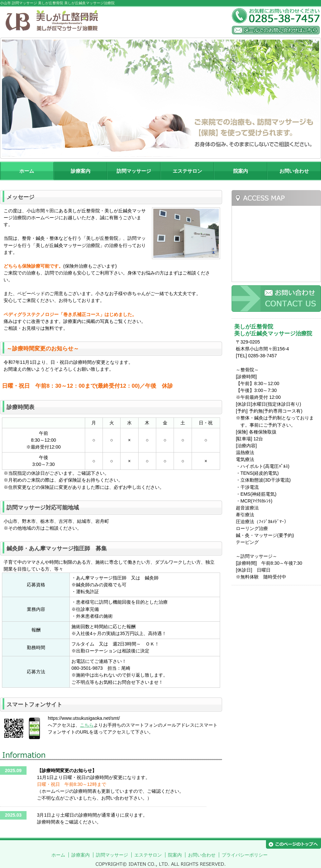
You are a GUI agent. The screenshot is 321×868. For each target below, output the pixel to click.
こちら (87, 725)
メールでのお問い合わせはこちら (276, 30)
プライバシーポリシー (245, 855)
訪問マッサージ (134, 171)
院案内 (241, 171)
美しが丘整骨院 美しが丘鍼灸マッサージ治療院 (114, 21)
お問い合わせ (294, 171)
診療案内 (81, 171)
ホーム (27, 171)
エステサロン (187, 171)
